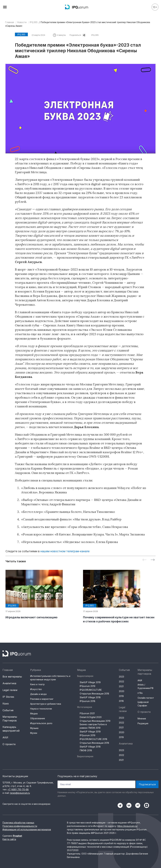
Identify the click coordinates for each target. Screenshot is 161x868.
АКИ (5, 737)
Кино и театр (37, 684)
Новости (22, 22)
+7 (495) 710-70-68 (18, 789)
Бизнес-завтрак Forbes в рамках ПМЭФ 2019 (93, 726)
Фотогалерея (85, 707)
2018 (121, 701)
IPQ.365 (34, 22)
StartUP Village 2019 (90, 682)
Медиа (34, 713)
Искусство (36, 689)
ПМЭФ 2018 (86, 750)
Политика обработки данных (18, 823)
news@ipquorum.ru (20, 793)
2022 (121, 681)
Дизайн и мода (38, 694)
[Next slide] (153, 560)
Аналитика (9, 683)
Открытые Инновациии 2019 (95, 721)
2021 (121, 686)
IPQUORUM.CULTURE (91, 690)
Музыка (34, 728)
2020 (122, 691)
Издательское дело (41, 723)
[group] (42, 595)
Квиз (6, 704)
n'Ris (140, 693)
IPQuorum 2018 (87, 701)
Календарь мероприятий (11, 729)
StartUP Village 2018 (90, 697)
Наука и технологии (41, 709)
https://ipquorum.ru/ (127, 826)
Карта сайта (9, 839)
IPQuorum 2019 (87, 686)
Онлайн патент (146, 698)
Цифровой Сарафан (143, 704)
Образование (38, 718)
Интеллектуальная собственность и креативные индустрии (50, 678)
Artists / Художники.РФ (146, 686)
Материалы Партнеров (10, 719)
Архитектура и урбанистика (46, 704)
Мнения (142, 719)
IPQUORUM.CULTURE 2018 (93, 739)
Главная (10, 22)
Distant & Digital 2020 (91, 717)
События (8, 710)
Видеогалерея (85, 676)
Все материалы (12, 677)
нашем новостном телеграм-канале (65, 551)
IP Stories (8, 697)
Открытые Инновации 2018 (94, 694)
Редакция (143, 723)
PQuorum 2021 (87, 713)
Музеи (34, 733)
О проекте (9, 744)
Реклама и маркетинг (42, 699)
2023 (121, 677)
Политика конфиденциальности (20, 826)
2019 (121, 696)
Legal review (10, 690)
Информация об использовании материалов (27, 829)
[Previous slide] (144, 560)
